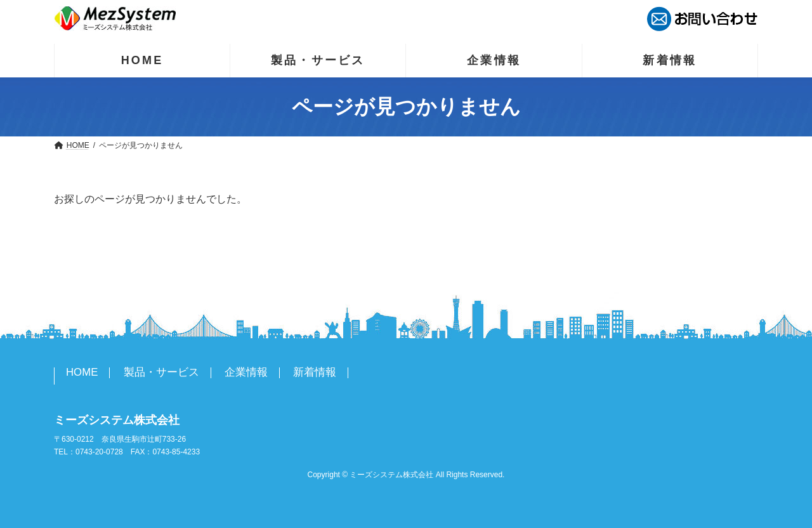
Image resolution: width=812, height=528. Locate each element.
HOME (82, 372)
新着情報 (315, 372)
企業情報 (246, 372)
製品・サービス (161, 372)
